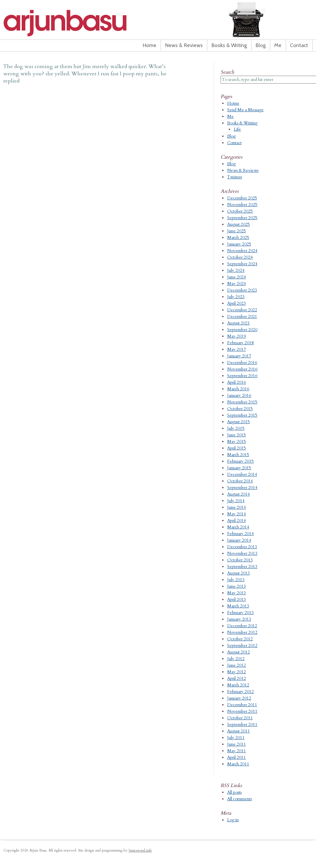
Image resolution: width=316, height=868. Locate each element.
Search (227, 72)
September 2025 (242, 218)
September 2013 (242, 567)
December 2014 (242, 474)
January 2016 (239, 396)
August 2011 (238, 731)
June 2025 (237, 231)
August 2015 (238, 422)
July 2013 (236, 580)
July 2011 (236, 738)
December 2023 (242, 290)
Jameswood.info (140, 850)
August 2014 (238, 494)
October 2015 (240, 409)
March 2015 (238, 455)
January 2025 (239, 244)
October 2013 (240, 560)
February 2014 (240, 534)
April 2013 (237, 600)
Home (149, 45)
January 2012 (239, 698)
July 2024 (236, 270)
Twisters (235, 177)
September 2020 (242, 330)
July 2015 (236, 428)
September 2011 (242, 725)
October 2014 (240, 481)
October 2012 (240, 639)
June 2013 (237, 586)
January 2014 (239, 540)
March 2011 (238, 764)
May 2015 (237, 442)
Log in (233, 820)
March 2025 (238, 238)
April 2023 (237, 303)
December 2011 (242, 705)
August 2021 (238, 323)
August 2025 (238, 224)
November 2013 (242, 553)
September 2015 (242, 415)
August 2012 (238, 652)
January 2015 (239, 468)
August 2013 (238, 573)
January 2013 (239, 619)
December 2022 (242, 310)
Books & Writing (229, 45)
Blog (261, 45)
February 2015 (240, 461)
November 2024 (242, 251)
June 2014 (237, 507)
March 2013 (238, 606)
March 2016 (238, 389)
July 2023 (236, 297)
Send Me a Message (245, 110)
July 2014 (236, 501)
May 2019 (237, 336)
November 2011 (242, 711)
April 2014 (237, 521)
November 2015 (242, 402)
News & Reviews (184, 45)
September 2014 (242, 488)
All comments (239, 799)
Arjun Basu (86, 23)
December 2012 (242, 626)
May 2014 (237, 514)
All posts (234, 792)
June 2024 (237, 277)
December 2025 (242, 198)
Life (237, 129)
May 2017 (237, 349)
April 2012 (237, 678)
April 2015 (237, 448)
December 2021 (242, 317)
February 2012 (240, 692)
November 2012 (242, 632)
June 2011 (237, 744)
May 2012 (237, 672)
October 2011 (240, 718)
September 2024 (242, 264)
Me (278, 45)
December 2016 (242, 363)
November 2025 (242, 205)
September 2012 (242, 646)
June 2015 (237, 435)
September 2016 (242, 376)
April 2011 (237, 757)
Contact (299, 45)
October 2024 (240, 257)
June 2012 (237, 665)
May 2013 (237, 593)
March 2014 (238, 527)
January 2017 (239, 356)
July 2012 (236, 659)
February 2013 (240, 613)
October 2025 (240, 211)
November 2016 (242, 369)
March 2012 (238, 685)
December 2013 (242, 547)
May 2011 (237, 751)
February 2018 (240, 343)
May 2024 (237, 284)
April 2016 (237, 382)
